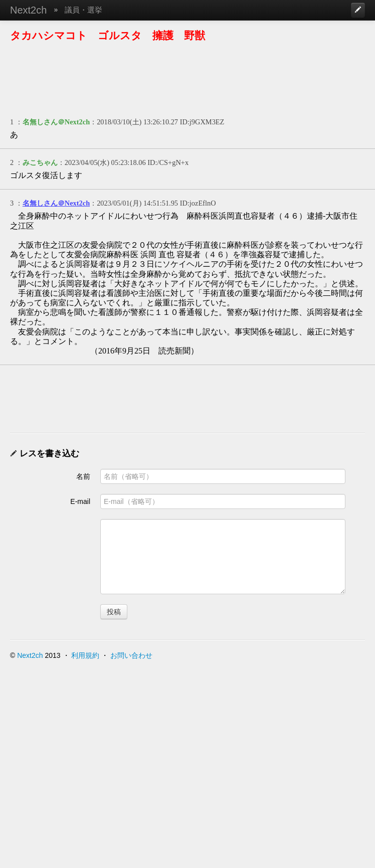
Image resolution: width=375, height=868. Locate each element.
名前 (83, 476)
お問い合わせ (131, 655)
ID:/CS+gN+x (168, 162)
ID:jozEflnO (198, 203)
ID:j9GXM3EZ (202, 122)
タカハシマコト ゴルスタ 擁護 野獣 (108, 35)
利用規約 (85, 655)
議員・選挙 (83, 10)
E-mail (80, 501)
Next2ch (28, 10)
